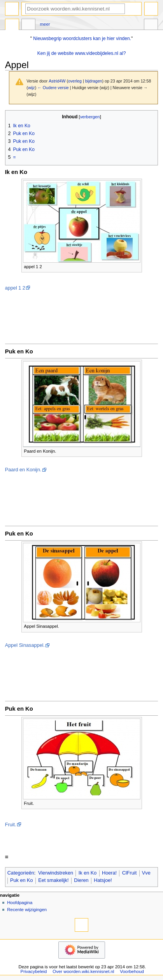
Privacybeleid (34, 971)
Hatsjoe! (103, 880)
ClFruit (129, 873)
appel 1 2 (15, 288)
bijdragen (94, 81)
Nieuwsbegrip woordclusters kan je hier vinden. (82, 39)
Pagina (12, 25)
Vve (146, 873)
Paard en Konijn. (23, 470)
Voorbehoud (132, 971)
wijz (32, 88)
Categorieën (21, 873)
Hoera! (109, 873)
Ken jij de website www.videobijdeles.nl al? (82, 53)
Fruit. (11, 825)
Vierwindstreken (56, 873)
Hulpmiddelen (151, 25)
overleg (75, 81)
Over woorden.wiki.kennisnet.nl (83, 971)
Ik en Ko (88, 873)
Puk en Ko (22, 880)
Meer (45, 24)
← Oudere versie (53, 88)
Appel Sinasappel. (25, 645)
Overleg (28, 25)
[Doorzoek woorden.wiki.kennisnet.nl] (75, 9)
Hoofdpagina (20, 903)
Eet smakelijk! (53, 880)
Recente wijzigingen (27, 910)
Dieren (81, 880)
